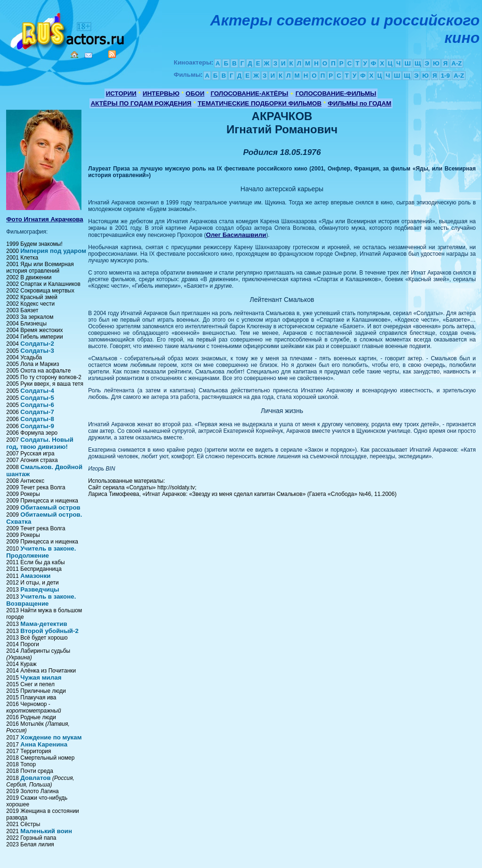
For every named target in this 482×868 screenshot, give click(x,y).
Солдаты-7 (37, 412)
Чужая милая (41, 677)
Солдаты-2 (37, 344)
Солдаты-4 (37, 391)
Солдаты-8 (37, 419)
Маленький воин (46, 831)
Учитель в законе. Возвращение (41, 600)
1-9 (445, 76)
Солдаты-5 (37, 398)
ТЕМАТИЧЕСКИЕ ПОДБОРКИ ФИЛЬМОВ (260, 103)
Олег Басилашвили (236, 235)
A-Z (457, 63)
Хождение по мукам (51, 737)
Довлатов (35, 778)
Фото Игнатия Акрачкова (45, 219)
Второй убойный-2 (49, 631)
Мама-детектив (44, 624)
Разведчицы (40, 589)
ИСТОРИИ (121, 93)
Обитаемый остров (50, 507)
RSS (112, 54)
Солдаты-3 (37, 351)
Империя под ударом (53, 251)
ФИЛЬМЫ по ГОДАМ (359, 103)
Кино (68, 29)
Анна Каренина (44, 744)
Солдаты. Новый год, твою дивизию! (40, 443)
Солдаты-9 (37, 426)
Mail (88, 55)
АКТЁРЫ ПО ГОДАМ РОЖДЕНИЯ (141, 103)
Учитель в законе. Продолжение (41, 552)
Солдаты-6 (37, 405)
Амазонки (35, 576)
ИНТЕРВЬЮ (161, 93)
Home (74, 55)
